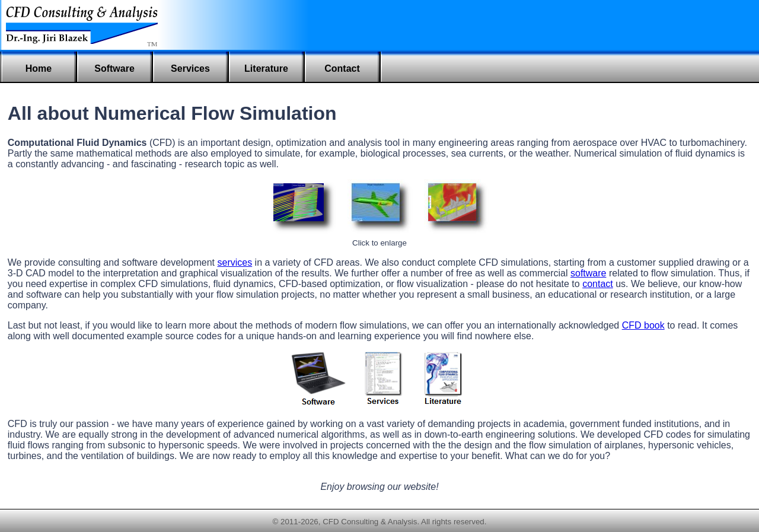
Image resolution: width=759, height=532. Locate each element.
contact (598, 284)
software (588, 273)
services (235, 262)
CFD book (643, 325)
